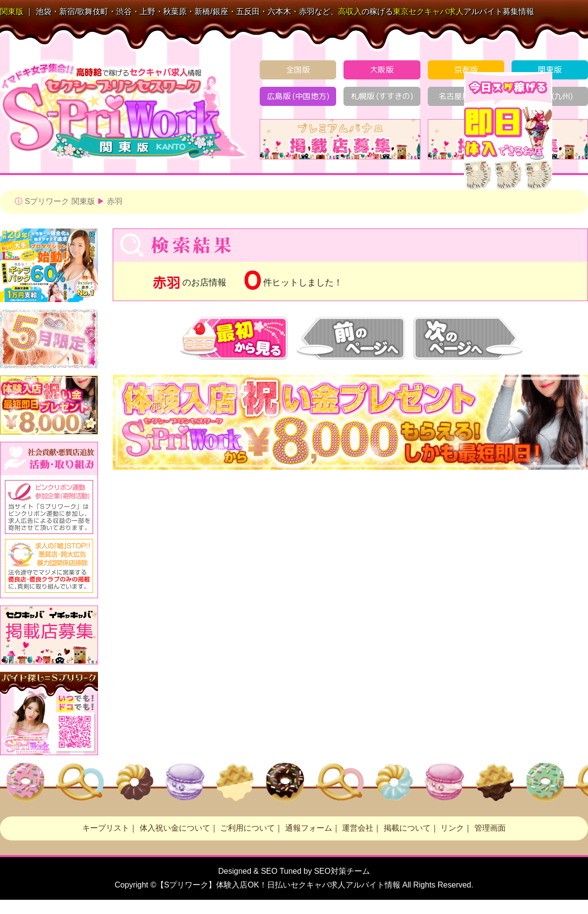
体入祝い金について (175, 828)
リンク (452, 828)
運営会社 (358, 828)
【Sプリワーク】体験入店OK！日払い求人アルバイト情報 (278, 885)
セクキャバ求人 (428, 12)
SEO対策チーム (342, 871)
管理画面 (490, 828)
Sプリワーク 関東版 (60, 201)
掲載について (407, 828)
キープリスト (106, 828)
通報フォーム (309, 828)
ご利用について (247, 828)
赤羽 (115, 201)
